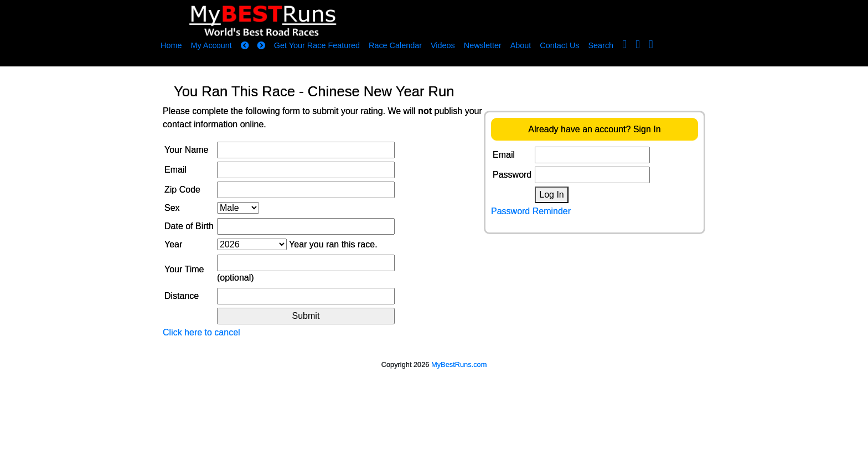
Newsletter (483, 45)
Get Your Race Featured (317, 45)
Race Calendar (395, 45)
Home (171, 45)
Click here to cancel (201, 332)
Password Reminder (531, 211)
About (521, 45)
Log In (551, 195)
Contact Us (559, 45)
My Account (211, 45)
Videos (443, 45)
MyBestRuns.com (459, 364)
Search (601, 45)
